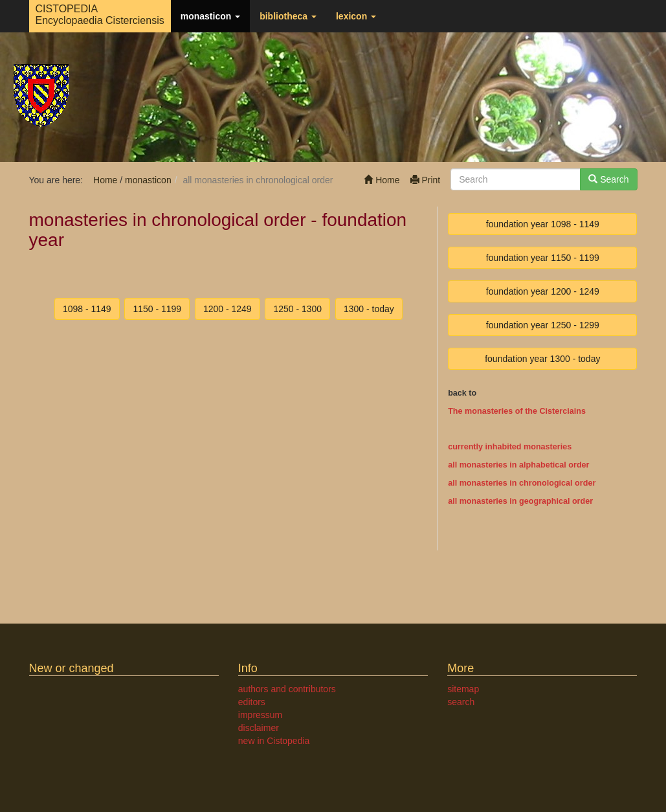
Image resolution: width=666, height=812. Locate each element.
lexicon (356, 16)
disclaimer (259, 728)
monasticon (210, 16)
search (461, 702)
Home (382, 180)
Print (426, 180)
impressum (260, 715)
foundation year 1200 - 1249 (543, 291)
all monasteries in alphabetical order (518, 465)
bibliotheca (288, 16)
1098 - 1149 (87, 309)
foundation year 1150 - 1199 (543, 258)
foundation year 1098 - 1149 (543, 224)
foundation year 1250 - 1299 (543, 325)
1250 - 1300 (297, 309)
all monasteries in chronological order (522, 483)
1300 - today (369, 309)
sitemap (463, 689)
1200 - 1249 (228, 309)
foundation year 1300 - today (542, 359)
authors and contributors (287, 689)
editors (252, 702)
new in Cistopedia (274, 741)
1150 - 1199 (157, 309)
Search (608, 179)
